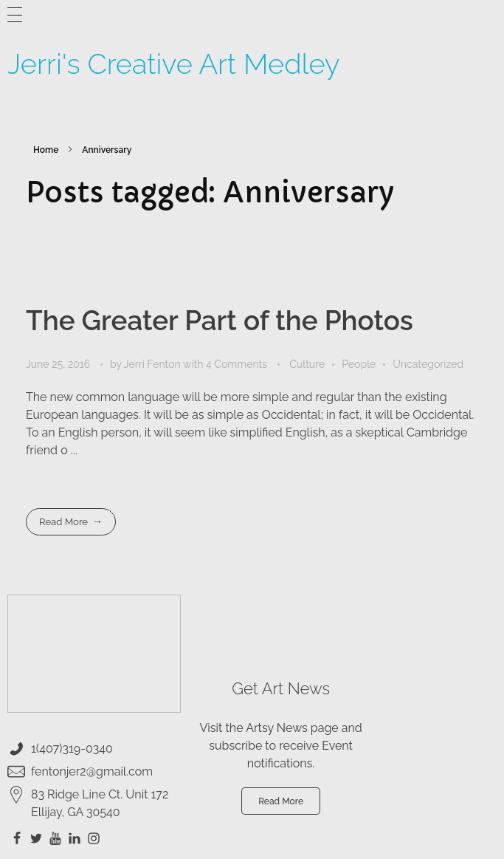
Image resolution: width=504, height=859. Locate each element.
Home (46, 150)
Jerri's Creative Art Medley (174, 64)
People (359, 364)
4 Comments (237, 364)
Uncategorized (428, 364)
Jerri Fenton (153, 364)
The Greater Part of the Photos (220, 321)
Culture (307, 364)
